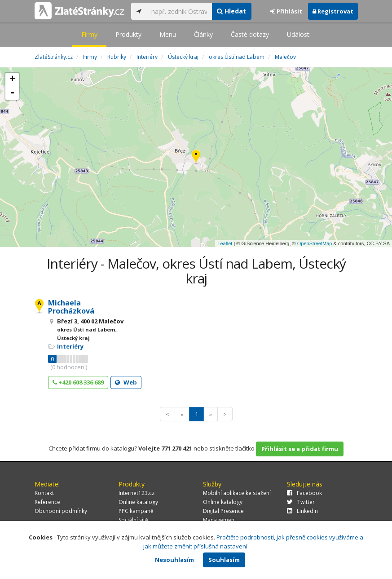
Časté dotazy (250, 34)
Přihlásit (286, 11)
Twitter (301, 502)
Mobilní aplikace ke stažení (237, 493)
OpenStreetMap (315, 243)
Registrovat (333, 11)
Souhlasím (224, 560)
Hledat (231, 11)
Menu (168, 34)
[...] (179, 11)
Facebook (304, 493)
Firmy (89, 34)
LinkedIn (302, 511)
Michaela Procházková (71, 307)
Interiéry (70, 346)
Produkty (128, 34)
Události (299, 34)
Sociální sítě (133, 520)
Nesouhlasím (174, 560)
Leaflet (225, 243)
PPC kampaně (136, 511)
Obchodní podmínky (61, 511)
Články (203, 34)
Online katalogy (138, 502)
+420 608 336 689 (78, 382)
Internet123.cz (137, 493)
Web (126, 382)
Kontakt (44, 493)
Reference (47, 502)
